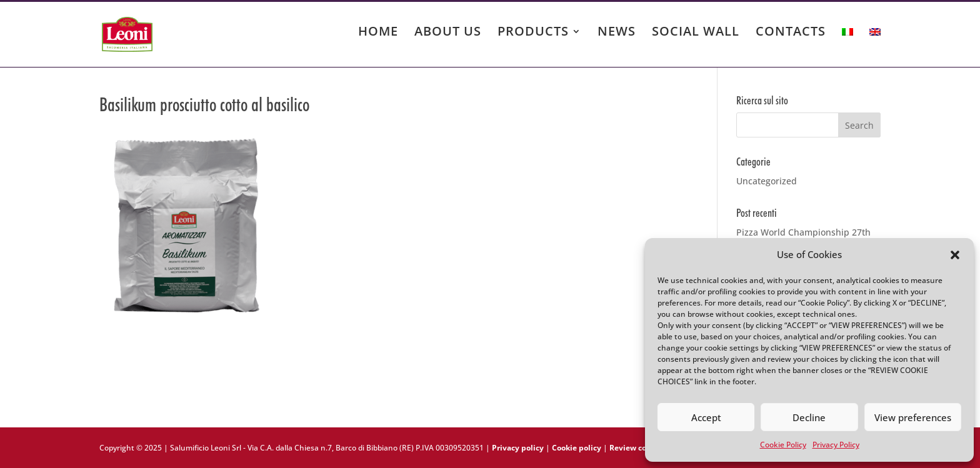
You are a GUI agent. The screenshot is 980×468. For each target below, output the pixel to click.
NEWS (617, 33)
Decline (809, 417)
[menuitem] (847, 44)
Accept (706, 417)
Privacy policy (518, 448)
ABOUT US (448, 33)
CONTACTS (791, 33)
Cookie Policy (783, 445)
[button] (955, 255)
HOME (378, 33)
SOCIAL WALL (696, 33)
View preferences (913, 417)
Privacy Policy (836, 445)
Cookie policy (577, 448)
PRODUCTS (533, 33)
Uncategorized (767, 181)
